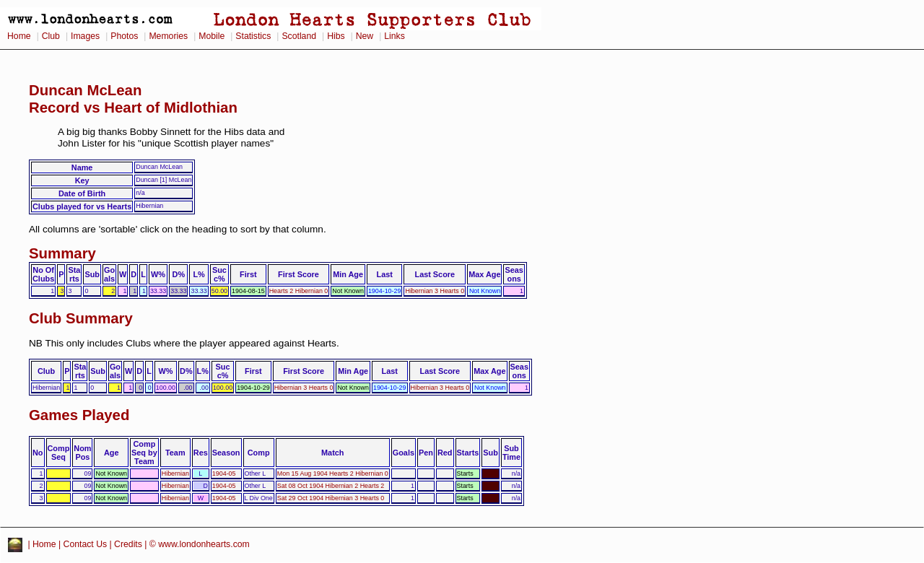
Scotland (299, 36)
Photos (124, 36)
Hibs (336, 36)
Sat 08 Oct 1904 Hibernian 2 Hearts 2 (331, 486)
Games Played (79, 415)
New (365, 36)
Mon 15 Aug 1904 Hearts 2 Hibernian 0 (333, 473)
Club (51, 36)
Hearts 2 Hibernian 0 (299, 291)
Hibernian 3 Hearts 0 (435, 291)
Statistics (253, 36)
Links (395, 36)
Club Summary (81, 318)
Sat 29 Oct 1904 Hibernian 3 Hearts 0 (331, 498)
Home (19, 36)
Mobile (212, 36)
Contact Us (86, 544)
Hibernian (175, 473)
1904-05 (224, 473)
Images (85, 36)
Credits (128, 544)
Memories (168, 36)
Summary (62, 253)
